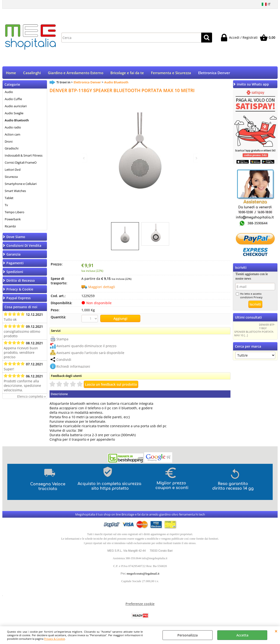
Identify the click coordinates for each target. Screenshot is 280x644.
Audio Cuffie (13, 99)
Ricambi (10, 227)
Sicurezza (11, 177)
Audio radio (13, 128)
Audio (9, 92)
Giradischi (12, 149)
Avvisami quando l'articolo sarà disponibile (90, 353)
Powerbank (13, 220)
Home (11, 73)
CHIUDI (276, 631)
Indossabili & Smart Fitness (24, 156)
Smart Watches (15, 191)
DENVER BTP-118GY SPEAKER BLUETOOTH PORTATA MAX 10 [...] (255, 330)
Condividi (64, 360)
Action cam (13, 135)
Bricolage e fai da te (127, 73)
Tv (6, 205)
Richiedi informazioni (73, 367)
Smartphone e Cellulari (21, 184)
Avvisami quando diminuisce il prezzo (86, 346)
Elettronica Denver (214, 73)
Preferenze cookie (140, 604)
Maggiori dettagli (102, 287)
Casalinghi (32, 73)
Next (196, 158)
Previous (84, 158)
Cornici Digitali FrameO (21, 163)
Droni (9, 142)
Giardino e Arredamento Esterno (76, 73)
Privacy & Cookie (54, 639)
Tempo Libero (15, 213)
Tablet (9, 198)
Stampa (62, 339)
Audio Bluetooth (17, 121)
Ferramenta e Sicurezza (171, 73)
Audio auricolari (16, 107)
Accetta (242, 635)
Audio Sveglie (14, 114)
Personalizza (188, 635)
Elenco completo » (31, 397)
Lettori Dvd (13, 170)
